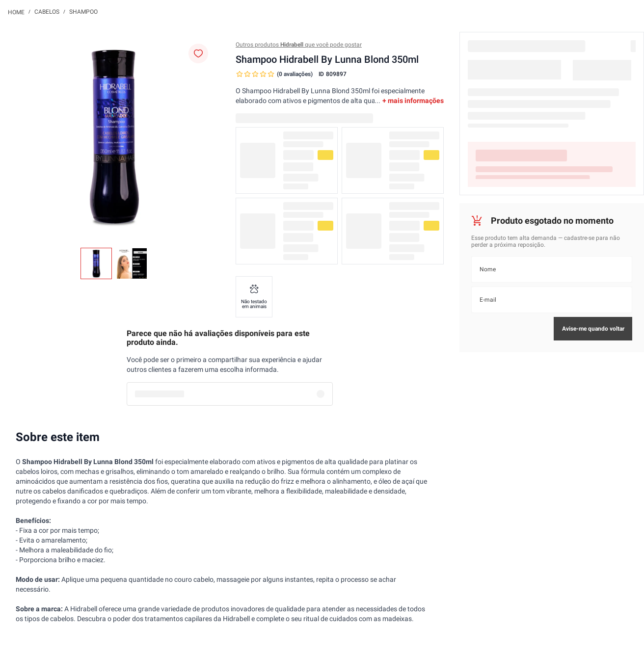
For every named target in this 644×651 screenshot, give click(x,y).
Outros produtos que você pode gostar (299, 45)
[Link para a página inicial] (16, 12)
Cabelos (47, 12)
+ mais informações (413, 101)
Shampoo (83, 12)
